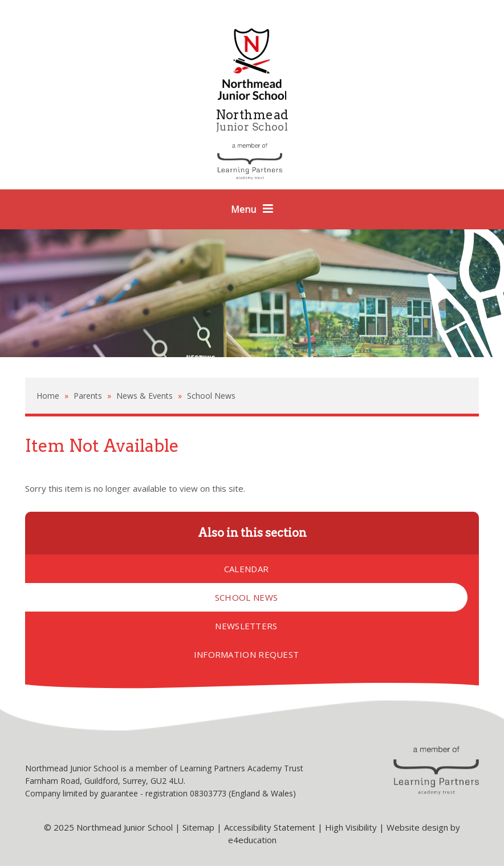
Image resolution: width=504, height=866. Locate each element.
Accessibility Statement (270, 827)
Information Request (247, 654)
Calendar (246, 569)
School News (211, 396)
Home (48, 396)
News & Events (145, 396)
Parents (88, 396)
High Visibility (351, 827)
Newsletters (246, 626)
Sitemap (198, 827)
